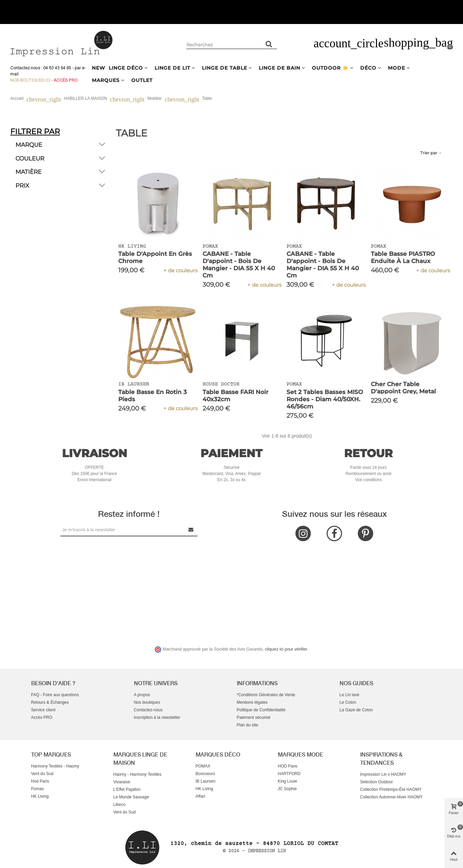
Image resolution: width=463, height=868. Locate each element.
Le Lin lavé (350, 695)
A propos (142, 695)
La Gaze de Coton (356, 710)
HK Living (40, 796)
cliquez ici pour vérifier (286, 649)
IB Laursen (206, 781)
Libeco (119, 805)
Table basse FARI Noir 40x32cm (235, 396)
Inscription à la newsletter (157, 717)
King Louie (288, 781)
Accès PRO (42, 717)
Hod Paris (40, 781)
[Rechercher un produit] (269, 44)
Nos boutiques (147, 702)
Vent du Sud (42, 774)
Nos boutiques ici (30, 80)
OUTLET (142, 80)
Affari (200, 796)
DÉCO (368, 68)
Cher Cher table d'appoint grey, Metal (403, 388)
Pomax (38, 789)
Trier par (431, 153)
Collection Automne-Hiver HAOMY (392, 797)
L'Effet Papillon (127, 789)
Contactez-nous (148, 710)
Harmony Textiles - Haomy (55, 766)
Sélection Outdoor (377, 782)
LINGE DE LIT (172, 68)
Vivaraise (122, 782)
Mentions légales (252, 702)
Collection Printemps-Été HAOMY (391, 789)
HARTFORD (289, 774)
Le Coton (348, 702)
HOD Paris (288, 766)
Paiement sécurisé (254, 717)
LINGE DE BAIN (279, 68)
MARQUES (106, 80)
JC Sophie (287, 789)
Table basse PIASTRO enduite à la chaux (403, 257)
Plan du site (248, 725)
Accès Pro (66, 80)
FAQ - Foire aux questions (55, 695)
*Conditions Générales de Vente (266, 695)
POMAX (203, 766)
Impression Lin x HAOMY (383, 774)
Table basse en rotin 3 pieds (153, 396)
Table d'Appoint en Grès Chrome (155, 257)
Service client (43, 710)
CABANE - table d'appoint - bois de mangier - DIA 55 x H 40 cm (239, 265)
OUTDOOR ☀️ (330, 68)
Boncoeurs (205, 774)
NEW (99, 68)
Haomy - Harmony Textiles (137, 774)
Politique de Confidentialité (261, 710)
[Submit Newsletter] (191, 530)
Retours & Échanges (50, 702)
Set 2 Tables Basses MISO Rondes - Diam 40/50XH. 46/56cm (325, 399)
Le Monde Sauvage (131, 797)
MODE (397, 68)
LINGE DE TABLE (224, 68)
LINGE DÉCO (126, 68)
